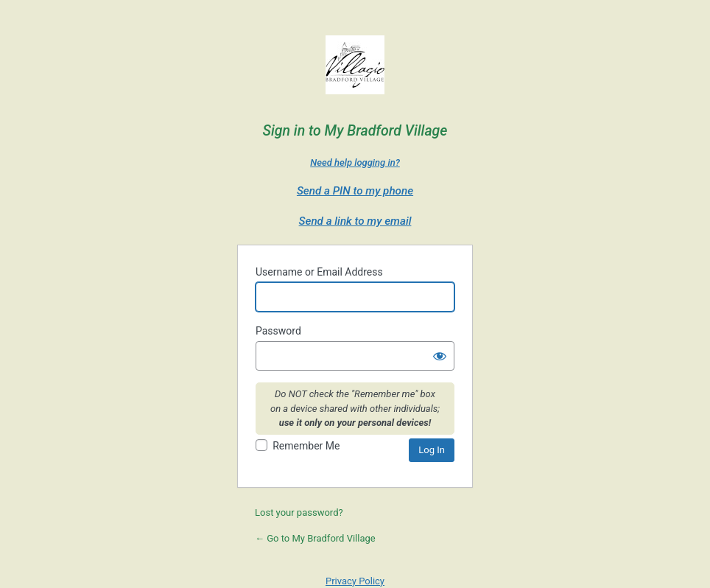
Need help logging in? (355, 162)
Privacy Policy (355, 581)
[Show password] (440, 356)
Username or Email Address (319, 272)
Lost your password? (299, 512)
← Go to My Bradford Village (315, 538)
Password (278, 331)
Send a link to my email (355, 221)
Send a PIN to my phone (355, 191)
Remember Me (306, 446)
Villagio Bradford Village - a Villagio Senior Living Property (355, 69)
